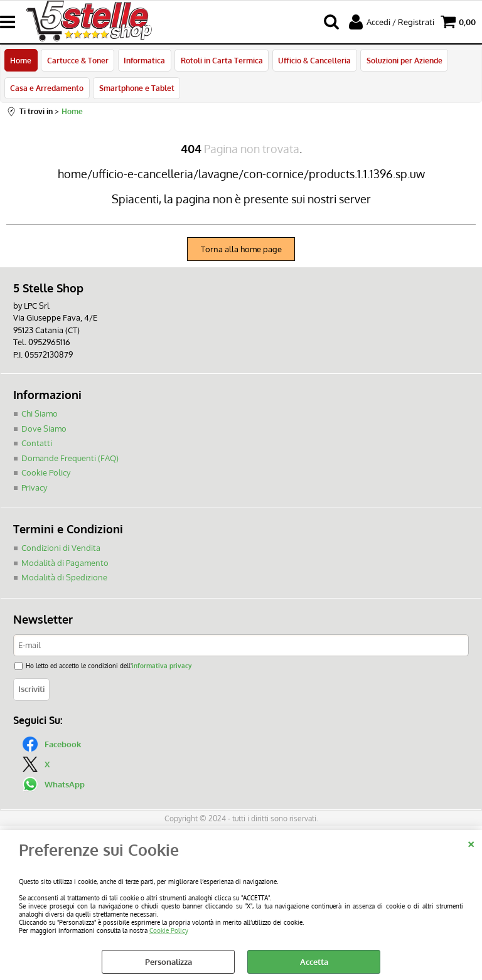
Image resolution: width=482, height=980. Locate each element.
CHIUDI (471, 843)
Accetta (314, 962)
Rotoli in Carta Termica (221, 61)
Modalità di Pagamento (65, 565)
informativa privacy (162, 668)
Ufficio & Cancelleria (313, 61)
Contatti (37, 445)
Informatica (144, 61)
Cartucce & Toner (77, 61)
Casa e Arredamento (47, 90)
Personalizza (169, 962)
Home (21, 61)
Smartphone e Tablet (136, 90)
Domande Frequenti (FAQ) (70, 460)
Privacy (34, 489)
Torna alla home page (241, 251)
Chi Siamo (40, 416)
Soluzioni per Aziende (403, 61)
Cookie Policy (169, 930)
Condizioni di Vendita (61, 550)
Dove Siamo (44, 430)
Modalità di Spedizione (64, 580)
